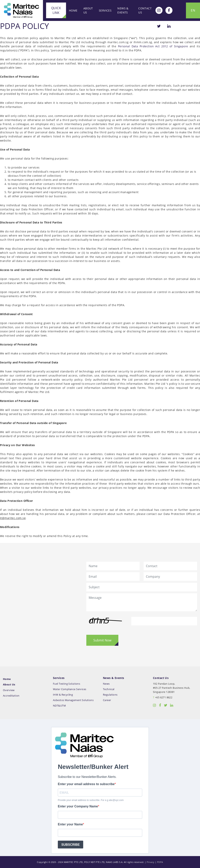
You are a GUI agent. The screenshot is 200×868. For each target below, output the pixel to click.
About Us (88, 10)
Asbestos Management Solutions (73, 700)
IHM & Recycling (63, 695)
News (106, 684)
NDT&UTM (59, 706)
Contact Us (145, 10)
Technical (109, 689)
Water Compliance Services (70, 689)
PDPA (160, 862)
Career (107, 700)
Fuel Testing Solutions (67, 684)
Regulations (110, 695)
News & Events (123, 10)
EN (193, 10)
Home (73, 10)
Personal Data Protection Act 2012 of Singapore (153, 46)
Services (105, 10)
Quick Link (56, 10)
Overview (9, 690)
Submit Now (102, 640)
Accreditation (11, 696)
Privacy (151, 862)
